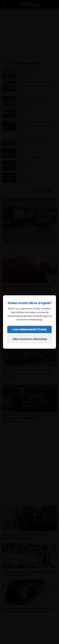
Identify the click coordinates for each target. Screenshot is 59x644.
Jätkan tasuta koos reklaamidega (30, 339)
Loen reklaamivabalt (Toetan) (29, 329)
